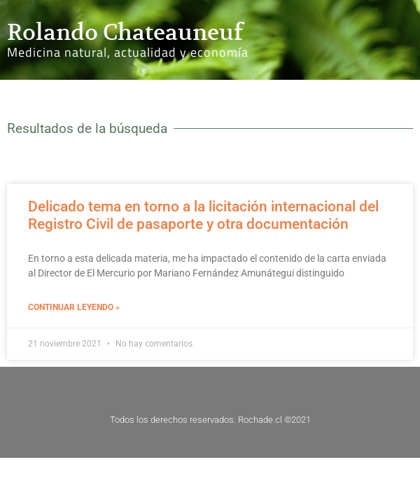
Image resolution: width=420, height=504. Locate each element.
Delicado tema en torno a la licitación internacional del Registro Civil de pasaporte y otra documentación (203, 215)
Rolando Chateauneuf (125, 32)
